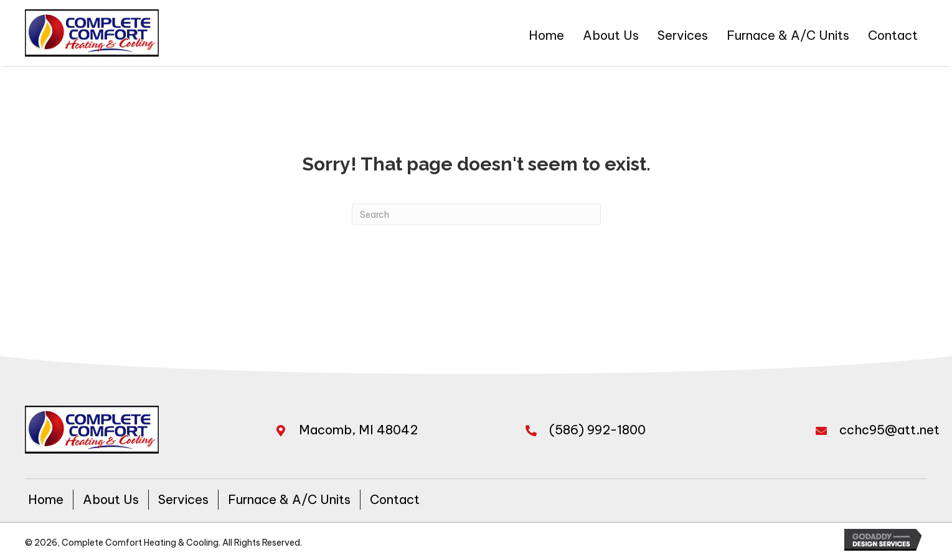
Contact (395, 499)
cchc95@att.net (889, 430)
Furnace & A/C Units (289, 499)
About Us (111, 499)
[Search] (476, 214)
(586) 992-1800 (597, 430)
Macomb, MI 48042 (358, 430)
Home (46, 499)
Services (183, 499)
